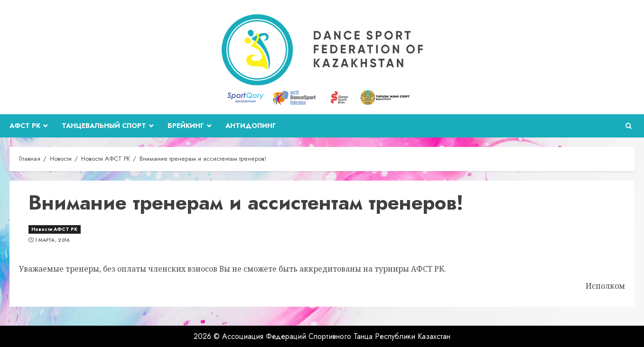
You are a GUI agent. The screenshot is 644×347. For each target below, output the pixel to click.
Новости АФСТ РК (55, 229)
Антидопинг (251, 126)
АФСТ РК (25, 126)
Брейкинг (186, 126)
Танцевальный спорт (104, 126)
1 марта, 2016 (52, 240)
